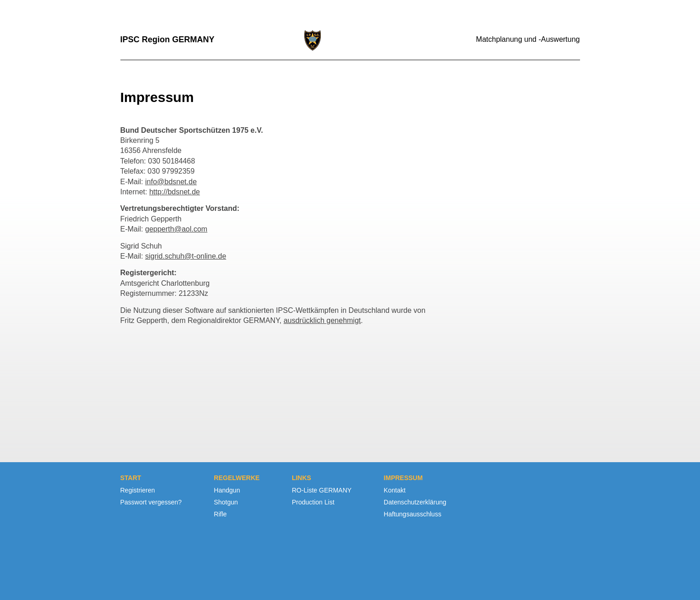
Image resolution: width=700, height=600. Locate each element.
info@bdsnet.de (171, 182)
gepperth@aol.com (176, 229)
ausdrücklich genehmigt (322, 320)
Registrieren (138, 490)
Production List (313, 502)
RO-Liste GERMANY (322, 490)
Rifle (220, 514)
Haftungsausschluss (413, 514)
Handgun (227, 490)
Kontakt (395, 490)
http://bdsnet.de (175, 192)
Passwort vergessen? (151, 502)
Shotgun (226, 502)
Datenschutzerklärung (415, 502)
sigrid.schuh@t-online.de (186, 256)
